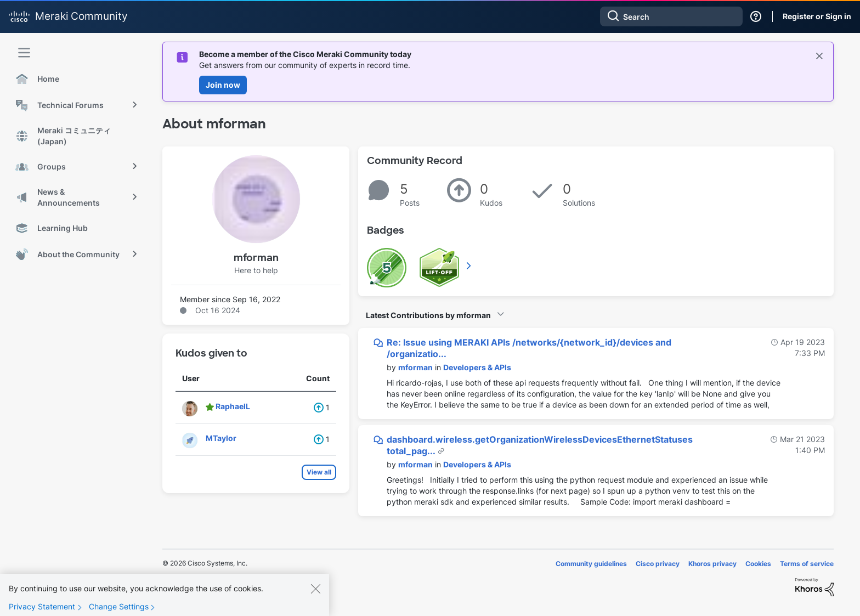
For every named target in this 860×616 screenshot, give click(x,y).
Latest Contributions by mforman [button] (428, 315)
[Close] (315, 595)
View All (469, 265)
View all (319, 472)
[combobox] (671, 16)
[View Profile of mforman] (415, 367)
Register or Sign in (817, 16)
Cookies (758, 564)
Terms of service (807, 564)
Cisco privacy (658, 564)
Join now (223, 85)
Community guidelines (591, 564)
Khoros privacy (712, 564)
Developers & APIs (477, 367)
